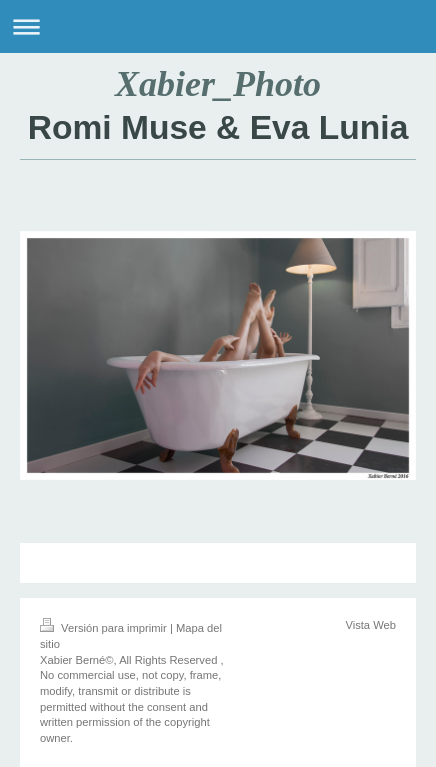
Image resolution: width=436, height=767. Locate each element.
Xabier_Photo (218, 84)
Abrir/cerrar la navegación (218, 26)
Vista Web (370, 625)
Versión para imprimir (105, 628)
